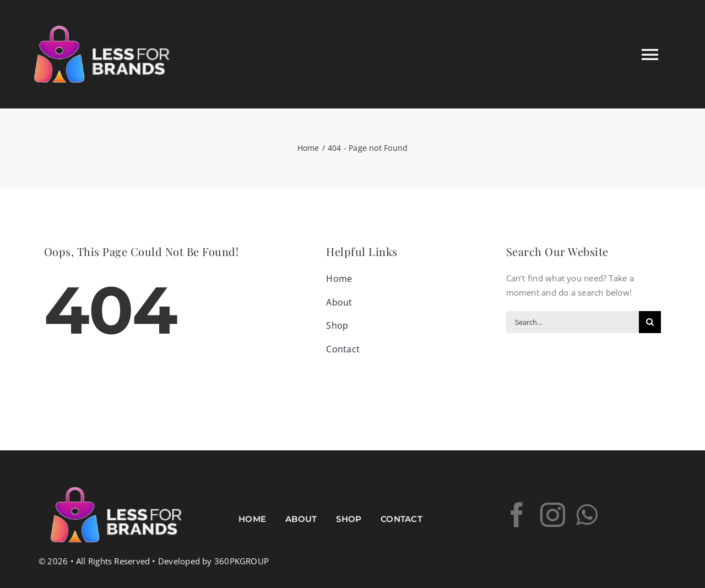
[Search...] (573, 322)
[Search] (650, 322)
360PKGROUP (242, 561)
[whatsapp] (587, 515)
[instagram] (553, 515)
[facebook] (517, 515)
